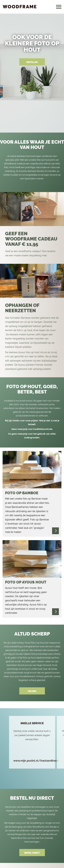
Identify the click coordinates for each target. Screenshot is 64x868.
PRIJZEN (32, 691)
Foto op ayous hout (26, 582)
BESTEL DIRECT (32, 853)
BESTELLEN (32, 62)
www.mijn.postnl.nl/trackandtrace (36, 761)
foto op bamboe (22, 493)
